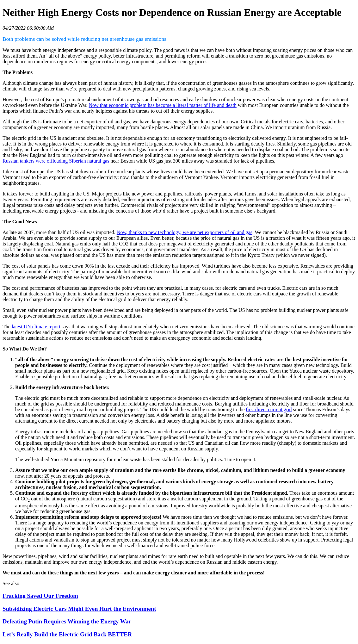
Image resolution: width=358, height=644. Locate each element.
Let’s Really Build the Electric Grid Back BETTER (67, 634)
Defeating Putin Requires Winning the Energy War (67, 621)
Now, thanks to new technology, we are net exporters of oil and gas (185, 232)
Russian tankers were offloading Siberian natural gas (56, 161)
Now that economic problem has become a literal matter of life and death (163, 105)
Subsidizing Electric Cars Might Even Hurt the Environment (79, 609)
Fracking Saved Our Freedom (40, 596)
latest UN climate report (36, 327)
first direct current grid (269, 409)
